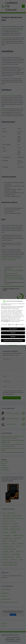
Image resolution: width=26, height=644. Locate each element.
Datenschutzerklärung (5, 320)
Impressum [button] (19, 343)
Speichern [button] (13, 333)
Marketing (11, 325)
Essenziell (4, 325)
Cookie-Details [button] (7, 343)
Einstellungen (6, 322)
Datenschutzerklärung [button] (14, 343)
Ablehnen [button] (13, 337)
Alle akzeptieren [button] (13, 329)
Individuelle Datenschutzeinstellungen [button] (13, 340)
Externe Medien (20, 325)
